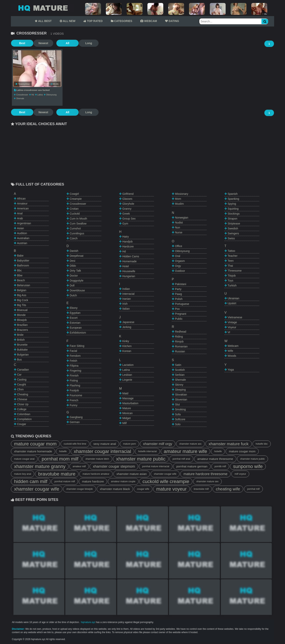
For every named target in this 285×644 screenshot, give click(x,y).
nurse (179, 232)
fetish (73, 361)
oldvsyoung (51, 95)
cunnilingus (77, 233)
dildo (73, 266)
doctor (74, 276)
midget (126, 418)
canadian (23, 370)
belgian (22, 290)
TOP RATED (93, 21)
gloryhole (128, 204)
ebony (74, 308)
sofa (178, 414)
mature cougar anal (24, 459)
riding (179, 337)
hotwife (63, 451)
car (19, 375)
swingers (233, 233)
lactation (128, 365)
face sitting (77, 346)
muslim (179, 204)
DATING (172, 21)
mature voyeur (171, 489)
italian (126, 309)
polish (179, 299)
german (75, 422)
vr (229, 332)
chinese (22, 399)
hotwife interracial (147, 451)
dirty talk (75, 271)
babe (20, 256)
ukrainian (233, 298)
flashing (75, 385)
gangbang (76, 417)
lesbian (127, 375)
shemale (20, 98)
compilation (24, 419)
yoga (231, 370)
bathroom (23, 265)
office (179, 246)
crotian (74, 209)
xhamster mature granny (40, 466)
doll (72, 285)
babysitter (23, 261)
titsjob (232, 276)
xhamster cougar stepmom (114, 466)
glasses (127, 199)
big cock (23, 300)
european (76, 328)
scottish (180, 370)
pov (177, 309)
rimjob (179, 342)
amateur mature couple (123, 481)
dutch (73, 295)
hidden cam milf (31, 481)
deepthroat (76, 256)
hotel (126, 266)
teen (231, 261)
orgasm (180, 261)
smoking (180, 409)
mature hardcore (93, 481)
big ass (22, 295)
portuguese (182, 304)
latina (40, 95)
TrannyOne (23, 84)
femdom (75, 356)
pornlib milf (220, 466)
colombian (24, 414)
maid (125, 393)
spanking (233, 199)
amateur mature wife (186, 451)
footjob (74, 390)
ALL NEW (68, 21)
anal (20, 213)
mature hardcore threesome (205, 474)
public (179, 319)
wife (230, 351)
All (63, 43)
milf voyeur (240, 474)
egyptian (75, 313)
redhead (181, 332)
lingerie (127, 380)
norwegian (182, 218)
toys (230, 281)
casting (22, 380)
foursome (76, 395)
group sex (129, 219)
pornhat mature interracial (156, 466)
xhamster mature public (141, 459)
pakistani (181, 284)
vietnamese (235, 317)
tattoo (231, 251)
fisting (74, 381)
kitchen (127, 346)
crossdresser (22, 95)
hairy (126, 237)
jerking (127, 327)
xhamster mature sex (207, 481)
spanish (233, 194)
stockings (234, 214)
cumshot (75, 228)
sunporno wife (248, 466)
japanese (128, 322)
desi (72, 261)
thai (230, 266)
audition (22, 233)
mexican (127, 413)
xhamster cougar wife (165, 474)
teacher (233, 256)
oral (178, 256)
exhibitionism (78, 333)
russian (180, 351)
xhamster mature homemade (33, 451)
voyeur (232, 327)
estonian (75, 323)
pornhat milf (253, 489)
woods (232, 356)
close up (23, 404)
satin (178, 365)
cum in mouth (78, 219)
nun (178, 227)
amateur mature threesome (215, 459)
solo (178, 424)
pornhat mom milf (60, 459)
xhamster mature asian (132, 474)
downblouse (77, 290)
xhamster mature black (115, 489)
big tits (22, 305)
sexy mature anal (105, 444)
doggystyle (76, 281)
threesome (235, 271)
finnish (74, 376)
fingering (75, 371)
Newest (40, 43)
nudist (179, 223)
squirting (233, 209)
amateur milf (79, 466)
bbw (20, 275)
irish (125, 304)
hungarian (129, 276)
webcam (233, 346)
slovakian (181, 395)
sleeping (180, 390)
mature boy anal (23, 474)
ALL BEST (43, 21)
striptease (234, 224)
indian (126, 289)
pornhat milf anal (181, 459)
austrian (22, 243)
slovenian (181, 400)
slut (177, 404)
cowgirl (74, 194)
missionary (182, 194)
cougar (22, 424)
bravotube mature (57, 474)
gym (125, 224)
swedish (233, 228)
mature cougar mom (35, 444)
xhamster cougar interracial (102, 451)
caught (21, 384)
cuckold (75, 214)
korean (127, 351)
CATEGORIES (122, 21)
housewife (129, 271)
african (21, 199)
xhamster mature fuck (229, 444)
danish (74, 251)
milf (124, 423)
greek (126, 214)
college (22, 409)
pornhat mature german (192, 466)
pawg (178, 294)
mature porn (130, 444)
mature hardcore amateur (96, 474)
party (178, 289)
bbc (19, 270)
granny (127, 209)
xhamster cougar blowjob (79, 489)
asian (20, 228)
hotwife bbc (262, 444)
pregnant (181, 314)
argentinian (24, 223)
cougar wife (143, 489)
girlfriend (128, 194)
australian (23, 238)
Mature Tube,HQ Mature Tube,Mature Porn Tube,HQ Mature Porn (43, 8)
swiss (231, 238)
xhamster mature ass (190, 444)
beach (21, 280)
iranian (127, 299)
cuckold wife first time (75, 444)
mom (178, 199)
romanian (181, 346)
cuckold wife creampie (166, 481)
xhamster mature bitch (97, 459)
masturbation (130, 403)
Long (83, 43)
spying (232, 204)
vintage (232, 322)
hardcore (128, 246)
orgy (178, 266)
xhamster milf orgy (158, 444)
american (23, 208)
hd (33, 95)
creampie (76, 199)
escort (74, 318)
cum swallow (78, 224)
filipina (74, 366)
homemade (129, 261)
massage (128, 398)
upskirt (232, 303)
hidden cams (131, 256)
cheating (23, 394)
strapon (232, 219)
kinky (126, 341)
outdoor (180, 271)
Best (21, 43)
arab (20, 218)
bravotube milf (201, 489)
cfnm (20, 389)
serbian (180, 375)
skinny (179, 385)
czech (74, 238)
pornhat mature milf (65, 481)
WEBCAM (149, 21)
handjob (127, 242)
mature (127, 408)
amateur (22, 204)
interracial (128, 294)
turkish (232, 285)
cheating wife (228, 489)
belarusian (24, 285)
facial (73, 351)
